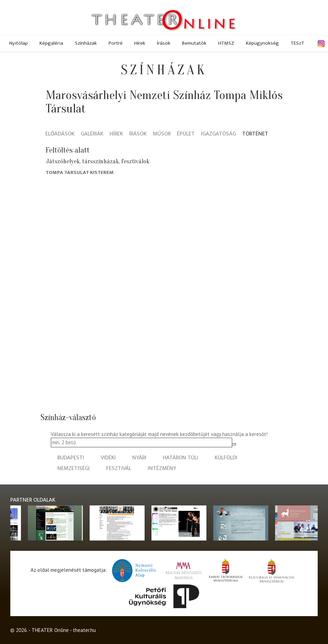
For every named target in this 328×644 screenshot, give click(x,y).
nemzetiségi (73, 468)
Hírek (140, 43)
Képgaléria (51, 43)
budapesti (71, 458)
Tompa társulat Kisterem (80, 172)
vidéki (108, 458)
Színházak (86, 43)
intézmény (162, 468)
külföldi (226, 458)
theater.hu (84, 630)
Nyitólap (19, 43)
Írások (164, 43)
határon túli (180, 458)
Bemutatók (194, 43)
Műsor (162, 134)
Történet (255, 134)
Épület (186, 134)
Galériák (92, 134)
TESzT (297, 43)
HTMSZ (226, 43)
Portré (116, 43)
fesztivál (119, 468)
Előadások (60, 134)
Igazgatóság (218, 134)
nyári (139, 458)
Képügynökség (262, 43)
